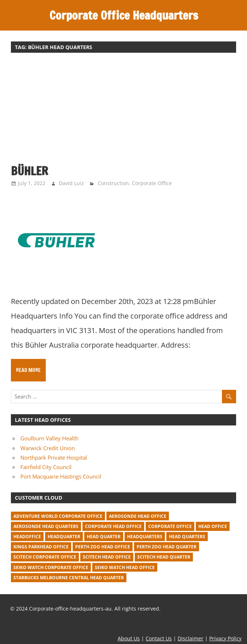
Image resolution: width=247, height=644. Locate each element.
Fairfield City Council (46, 467)
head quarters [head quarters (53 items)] (187, 537)
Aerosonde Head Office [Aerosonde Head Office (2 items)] (138, 516)
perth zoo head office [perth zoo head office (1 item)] (103, 547)
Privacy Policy (225, 638)
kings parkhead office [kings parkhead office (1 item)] (41, 547)
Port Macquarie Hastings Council (61, 476)
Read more (28, 370)
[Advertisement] (123, 112)
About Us (129, 638)
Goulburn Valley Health (49, 438)
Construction (113, 183)
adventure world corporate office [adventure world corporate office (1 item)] (58, 516)
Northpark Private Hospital (54, 457)
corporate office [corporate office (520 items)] (170, 526)
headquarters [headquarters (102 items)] (145, 537)
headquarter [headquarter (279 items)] (64, 537)
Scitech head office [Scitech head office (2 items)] (107, 557)
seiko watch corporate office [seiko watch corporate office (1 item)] (51, 567)
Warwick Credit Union (48, 448)
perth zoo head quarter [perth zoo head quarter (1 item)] (167, 547)
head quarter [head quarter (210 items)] (104, 537)
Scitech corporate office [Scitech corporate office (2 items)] (45, 557)
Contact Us (159, 638)
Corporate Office (152, 183)
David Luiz (71, 183)
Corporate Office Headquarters (124, 15)
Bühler (29, 171)
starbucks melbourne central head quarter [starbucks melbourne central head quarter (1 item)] (69, 578)
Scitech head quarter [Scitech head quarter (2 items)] (164, 557)
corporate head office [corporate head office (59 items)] (113, 526)
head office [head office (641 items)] (213, 526)
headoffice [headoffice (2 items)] (27, 537)
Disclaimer (191, 638)
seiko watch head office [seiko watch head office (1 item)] (125, 567)
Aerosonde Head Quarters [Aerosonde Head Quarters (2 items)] (46, 526)
